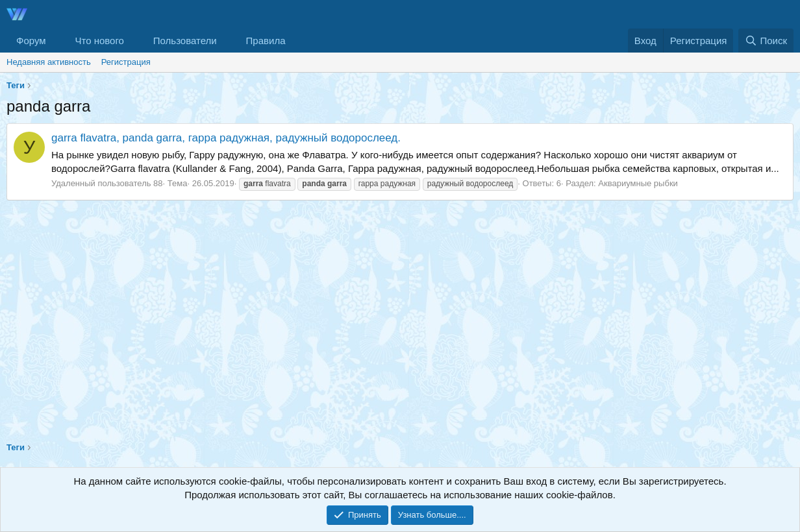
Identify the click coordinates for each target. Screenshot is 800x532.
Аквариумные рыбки (638, 183)
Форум (31, 41)
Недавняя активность (49, 62)
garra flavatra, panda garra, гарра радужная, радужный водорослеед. (226, 138)
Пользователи (185, 41)
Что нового (99, 41)
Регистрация (126, 62)
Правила (266, 41)
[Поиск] (766, 41)
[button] (56, 41)
